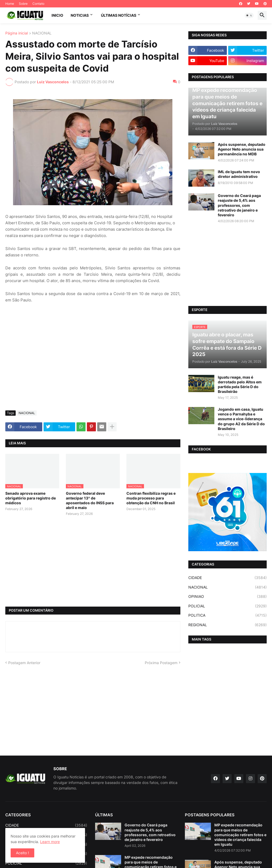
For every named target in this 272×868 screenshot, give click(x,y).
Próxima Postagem (161, 663)
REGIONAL (228, 625)
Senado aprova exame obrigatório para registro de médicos (31, 498)
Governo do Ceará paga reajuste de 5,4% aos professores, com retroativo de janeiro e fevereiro (239, 205)
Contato (38, 4)
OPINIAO (228, 597)
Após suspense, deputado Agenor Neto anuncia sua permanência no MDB (242, 149)
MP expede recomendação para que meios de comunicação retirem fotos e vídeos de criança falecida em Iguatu (240, 835)
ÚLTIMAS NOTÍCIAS (119, 15)
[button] (249, 15)
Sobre (23, 4)
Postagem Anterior (24, 663)
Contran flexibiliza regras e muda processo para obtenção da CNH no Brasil (151, 498)
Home (10, 4)
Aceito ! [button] (22, 853)
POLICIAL (228, 606)
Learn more (50, 842)
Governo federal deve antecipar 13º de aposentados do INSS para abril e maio (90, 501)
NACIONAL (42, 33)
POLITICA (228, 615)
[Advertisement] (93, 367)
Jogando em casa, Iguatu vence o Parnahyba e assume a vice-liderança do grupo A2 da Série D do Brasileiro (241, 419)
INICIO (57, 15)
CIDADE (228, 578)
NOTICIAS (80, 15)
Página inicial (17, 33)
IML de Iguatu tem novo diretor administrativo (239, 174)
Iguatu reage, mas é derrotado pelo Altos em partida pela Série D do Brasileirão (240, 384)
